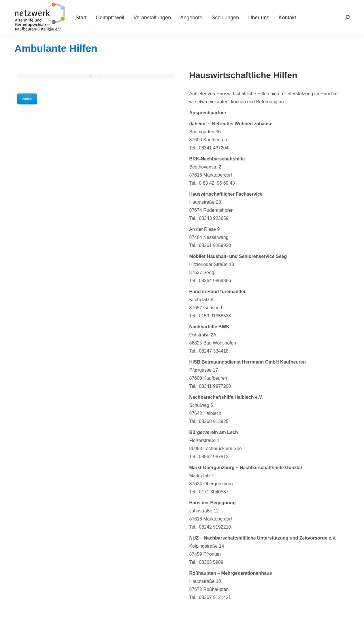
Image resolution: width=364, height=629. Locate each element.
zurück (27, 99)
